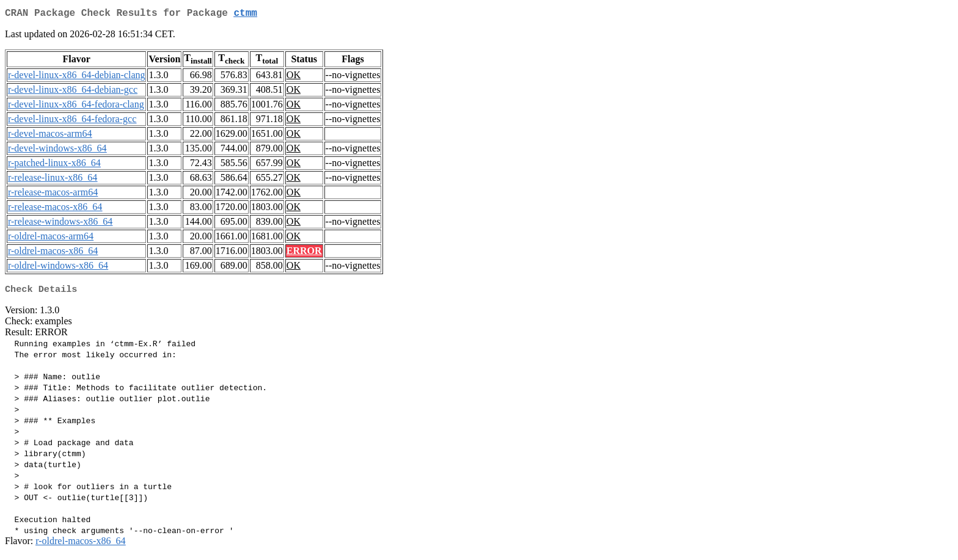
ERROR (304, 253)
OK (294, 77)
